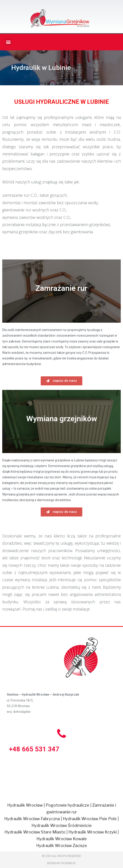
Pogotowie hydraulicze (67, 805)
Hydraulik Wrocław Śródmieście (62, 825)
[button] (61, 381)
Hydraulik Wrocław (25, 805)
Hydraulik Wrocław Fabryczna (32, 819)
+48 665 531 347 (34, 749)
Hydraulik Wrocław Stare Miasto (35, 832)
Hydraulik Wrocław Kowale (62, 839)
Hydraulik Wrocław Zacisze (62, 846)
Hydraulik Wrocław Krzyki (93, 832)
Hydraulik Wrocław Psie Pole (90, 819)
